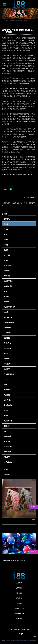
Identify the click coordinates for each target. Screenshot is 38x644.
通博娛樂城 (7, 390)
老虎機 (6, 250)
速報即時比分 (8, 286)
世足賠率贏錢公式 (10, 307)
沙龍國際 (7, 271)
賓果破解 (19, 603)
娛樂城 (6, 240)
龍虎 (5, 234)
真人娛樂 (19, 593)
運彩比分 (7, 410)
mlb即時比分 (8, 400)
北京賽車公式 (8, 405)
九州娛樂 (7, 395)
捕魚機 (6, 312)
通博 (5, 291)
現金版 (7, 21)
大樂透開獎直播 (9, 322)
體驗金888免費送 (19, 613)
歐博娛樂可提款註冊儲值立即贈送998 (15, 520)
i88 (5, 431)
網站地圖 (20, 618)
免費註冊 (7, 474)
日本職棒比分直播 (19, 608)
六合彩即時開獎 (9, 374)
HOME (3, 21)
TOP (34, 637)
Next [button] (35, 480)
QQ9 (5, 379)
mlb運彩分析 (8, 317)
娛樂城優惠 (7, 328)
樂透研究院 (7, 452)
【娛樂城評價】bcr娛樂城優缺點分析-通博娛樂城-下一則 (19, 204)
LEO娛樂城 (8, 333)
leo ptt (6, 416)
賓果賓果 (7, 297)
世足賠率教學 (8, 447)
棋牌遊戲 (7, 338)
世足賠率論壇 (8, 281)
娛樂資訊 (19, 588)
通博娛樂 (7, 441)
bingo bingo (8, 348)
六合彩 (6, 229)
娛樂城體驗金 (8, 462)
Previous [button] (33, 480)
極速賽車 (7, 302)
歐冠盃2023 (8, 457)
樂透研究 (7, 276)
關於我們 (19, 598)
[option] (19, 14)
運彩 (5, 385)
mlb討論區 (7, 364)
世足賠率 (7, 369)
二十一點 (7, 255)
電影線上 (7, 353)
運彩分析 (7, 426)
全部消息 (7, 219)
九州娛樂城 (7, 343)
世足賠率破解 (8, 421)
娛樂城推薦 (7, 436)
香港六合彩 (7, 266)
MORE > (33, 520)
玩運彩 (6, 245)
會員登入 (7, 469)
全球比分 (7, 260)
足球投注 (7, 359)
